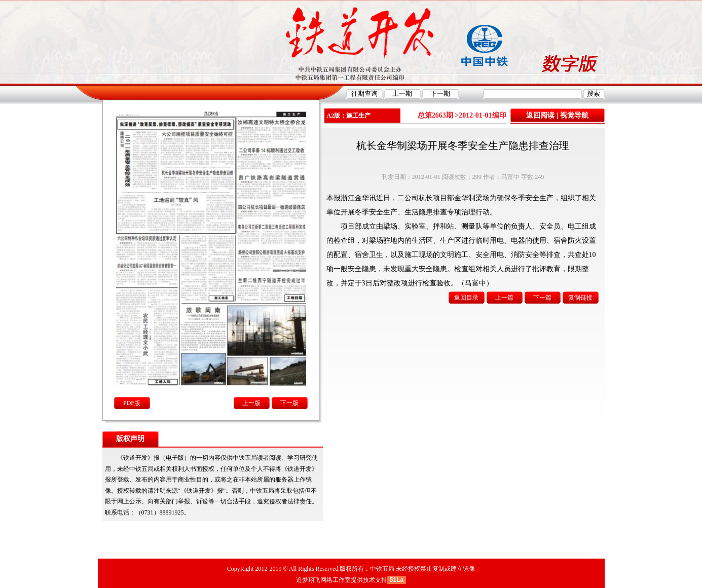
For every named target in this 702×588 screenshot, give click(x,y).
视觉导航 (574, 115)
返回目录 (466, 298)
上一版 (251, 403)
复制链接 (580, 298)
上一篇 (504, 298)
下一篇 (542, 298)
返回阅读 (540, 115)
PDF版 (132, 403)
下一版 (289, 403)
